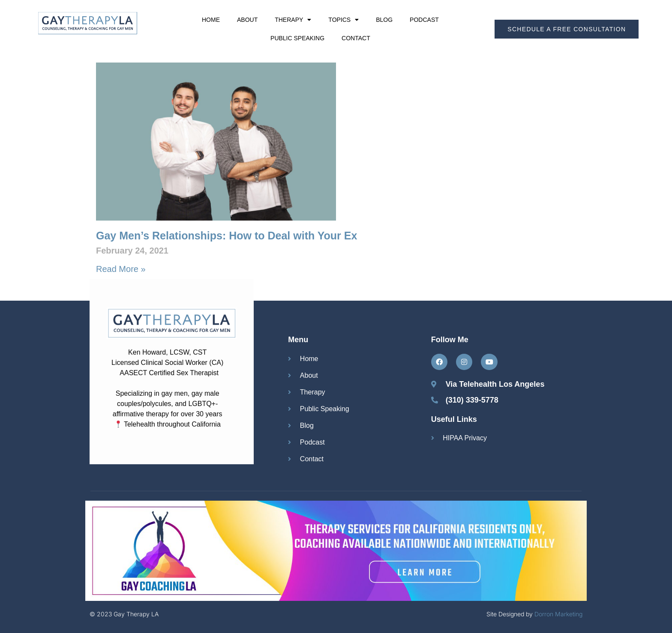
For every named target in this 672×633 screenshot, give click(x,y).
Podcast (424, 20)
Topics (343, 20)
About (247, 20)
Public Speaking (297, 38)
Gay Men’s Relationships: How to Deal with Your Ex (226, 236)
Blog (384, 20)
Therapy (293, 20)
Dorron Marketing (558, 614)
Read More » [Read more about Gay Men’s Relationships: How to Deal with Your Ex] (121, 269)
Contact (356, 38)
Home (211, 20)
